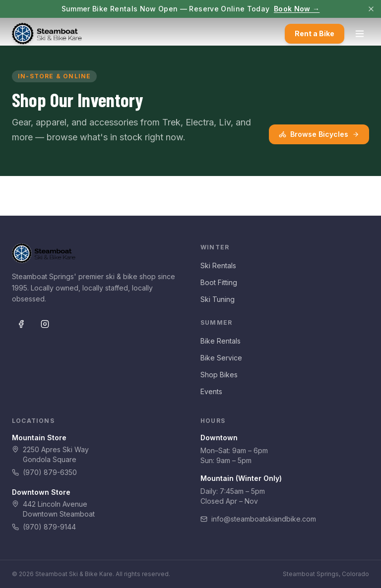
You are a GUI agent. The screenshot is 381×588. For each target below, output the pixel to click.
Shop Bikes (219, 375)
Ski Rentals (218, 265)
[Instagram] (45, 324)
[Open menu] (360, 34)
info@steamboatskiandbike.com (258, 519)
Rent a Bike (315, 33)
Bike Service (221, 358)
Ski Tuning (218, 299)
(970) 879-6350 (44, 472)
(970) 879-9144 (44, 527)
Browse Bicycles (319, 134)
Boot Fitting (219, 282)
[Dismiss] (371, 9)
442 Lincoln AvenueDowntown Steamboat (53, 509)
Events (211, 391)
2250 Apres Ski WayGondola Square (50, 454)
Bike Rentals (221, 341)
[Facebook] (21, 324)
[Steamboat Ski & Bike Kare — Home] (47, 34)
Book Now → (297, 9)
